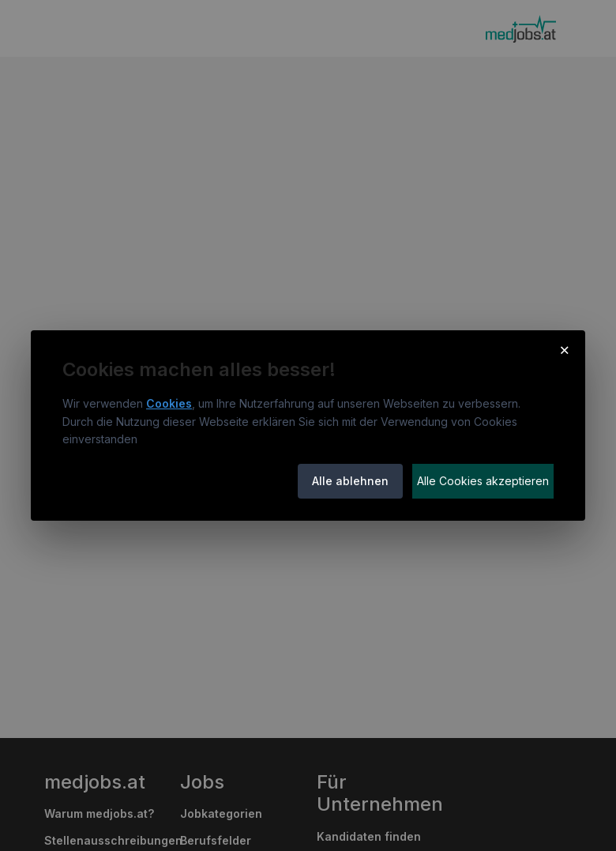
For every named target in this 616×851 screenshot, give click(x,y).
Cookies (169, 403)
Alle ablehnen (350, 481)
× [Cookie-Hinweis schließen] (564, 349)
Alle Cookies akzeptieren (483, 481)
